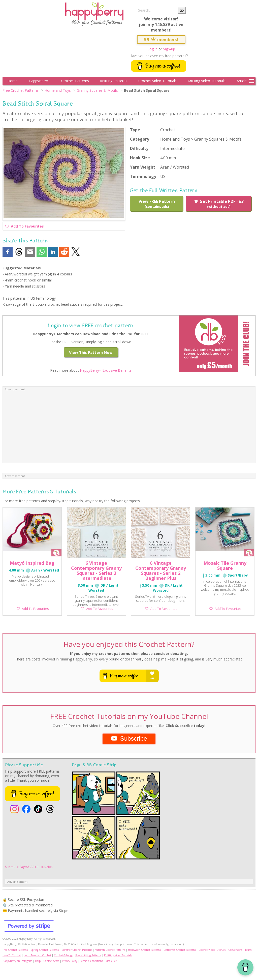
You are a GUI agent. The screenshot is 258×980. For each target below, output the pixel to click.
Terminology (143, 176)
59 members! (161, 39)
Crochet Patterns (75, 81)
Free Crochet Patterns (21, 90)
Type (135, 130)
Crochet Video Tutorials (157, 81)
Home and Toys (58, 90)
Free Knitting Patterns (88, 955)
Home (13, 81)
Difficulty (139, 148)
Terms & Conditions (91, 961)
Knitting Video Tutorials (207, 81)
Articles (243, 81)
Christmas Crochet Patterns (180, 950)
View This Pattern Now (91, 352)
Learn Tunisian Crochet (37, 955)
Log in (152, 49)
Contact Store (51, 961)
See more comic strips (29, 867)
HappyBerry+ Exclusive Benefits (106, 370)
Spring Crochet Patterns (45, 950)
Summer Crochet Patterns (77, 950)
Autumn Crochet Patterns (110, 950)
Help (38, 961)
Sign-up (169, 49)
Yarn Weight (143, 167)
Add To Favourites (25, 227)
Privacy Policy (70, 961)
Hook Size (140, 158)
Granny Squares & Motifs (97, 90)
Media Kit (111, 961)
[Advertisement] (129, 427)
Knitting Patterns (114, 81)
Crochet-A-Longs (63, 955)
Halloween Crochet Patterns (144, 950)
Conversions (235, 950)
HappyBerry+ (39, 81)
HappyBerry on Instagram (17, 961)
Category (140, 139)
